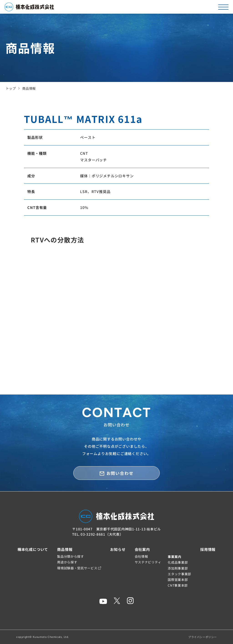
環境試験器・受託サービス (79, 568)
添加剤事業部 (178, 568)
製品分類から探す (71, 556)
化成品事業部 (178, 562)
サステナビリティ (148, 562)
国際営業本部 (178, 580)
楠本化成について (33, 549)
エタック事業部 (179, 574)
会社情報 (141, 556)
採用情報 (208, 549)
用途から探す (67, 562)
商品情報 (65, 549)
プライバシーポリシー (203, 637)
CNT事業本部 (178, 585)
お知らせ (118, 549)
